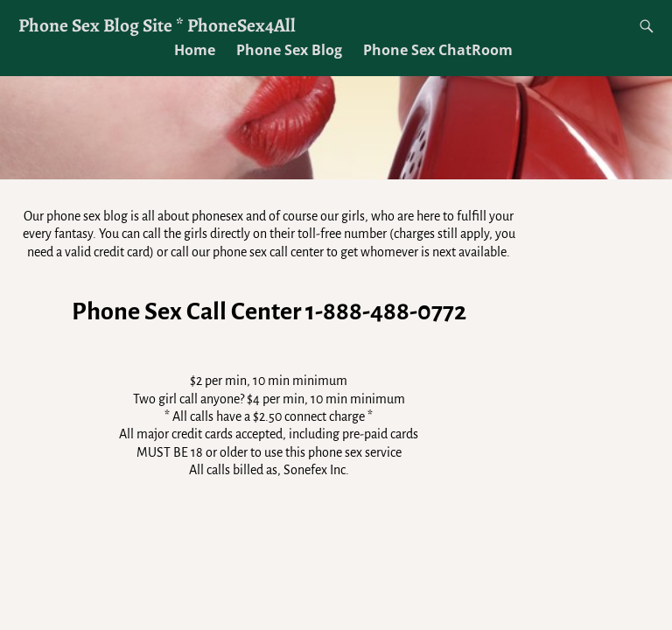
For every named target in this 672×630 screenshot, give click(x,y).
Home (195, 50)
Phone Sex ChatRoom (438, 50)
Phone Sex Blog (289, 50)
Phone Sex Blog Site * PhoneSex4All (157, 25)
